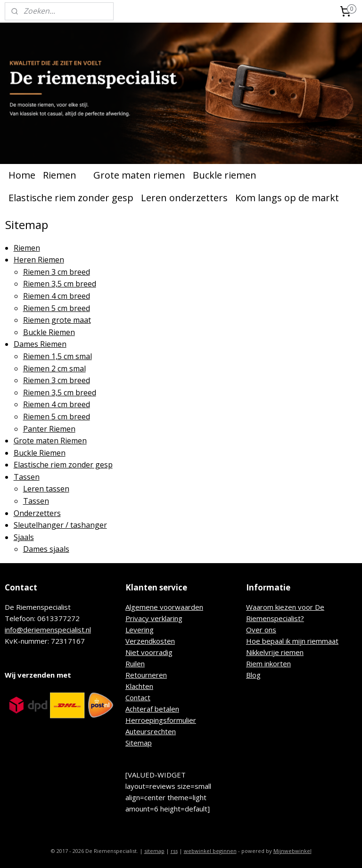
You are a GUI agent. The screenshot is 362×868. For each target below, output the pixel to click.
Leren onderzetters (184, 198)
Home (22, 175)
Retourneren (146, 675)
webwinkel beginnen (210, 851)
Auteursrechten (151, 731)
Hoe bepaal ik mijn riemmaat (292, 641)
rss (174, 851)
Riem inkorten (268, 663)
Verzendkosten (150, 641)
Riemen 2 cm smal (54, 368)
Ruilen (135, 663)
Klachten (139, 686)
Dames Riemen (40, 344)
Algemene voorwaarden (164, 607)
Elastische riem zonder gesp (71, 198)
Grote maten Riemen (50, 441)
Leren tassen (46, 489)
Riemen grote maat (57, 320)
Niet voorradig (149, 652)
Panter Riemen (49, 429)
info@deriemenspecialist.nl (48, 630)
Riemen (64, 175)
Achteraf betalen (152, 709)
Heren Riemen (39, 260)
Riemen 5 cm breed (57, 308)
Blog (253, 675)
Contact (138, 697)
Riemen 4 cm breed (57, 296)
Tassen (27, 477)
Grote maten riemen (139, 175)
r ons (268, 630)
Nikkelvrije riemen (275, 652)
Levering (140, 630)
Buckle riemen (225, 175)
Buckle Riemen (49, 332)
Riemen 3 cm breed (57, 272)
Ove (253, 630)
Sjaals (24, 537)
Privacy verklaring (154, 618)
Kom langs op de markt (287, 198)
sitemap (154, 851)
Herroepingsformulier (161, 720)
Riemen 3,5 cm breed (60, 284)
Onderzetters (37, 513)
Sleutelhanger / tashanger (60, 525)
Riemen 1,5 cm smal (58, 356)
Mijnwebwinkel (292, 851)
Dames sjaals (46, 549)
